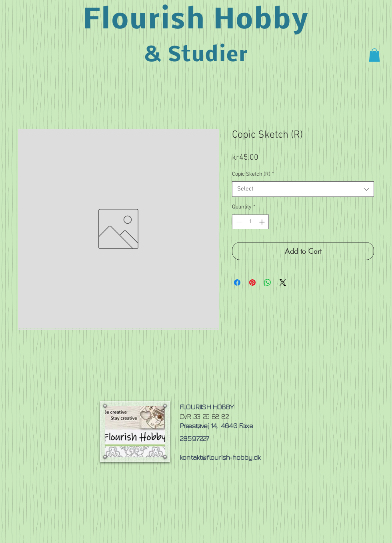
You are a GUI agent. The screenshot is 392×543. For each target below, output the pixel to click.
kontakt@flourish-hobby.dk (220, 457)
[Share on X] (283, 283)
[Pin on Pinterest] (252, 283)
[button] (374, 55)
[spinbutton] (250, 222)
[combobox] (303, 189)
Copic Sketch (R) (253, 174)
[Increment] (263, 222)
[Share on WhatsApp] (268, 283)
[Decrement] (238, 222)
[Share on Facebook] (237, 283)
